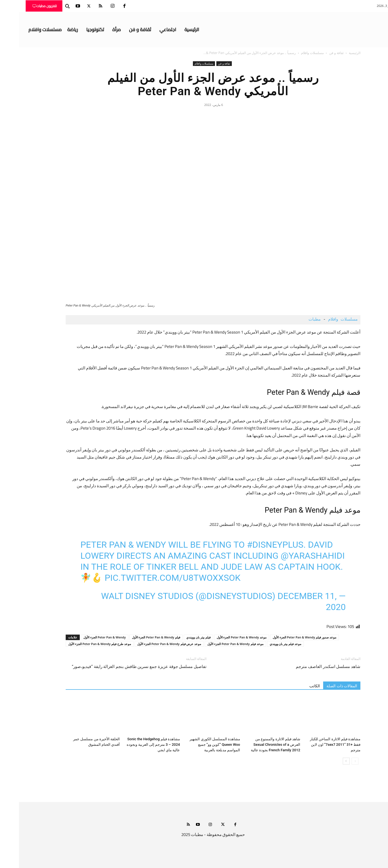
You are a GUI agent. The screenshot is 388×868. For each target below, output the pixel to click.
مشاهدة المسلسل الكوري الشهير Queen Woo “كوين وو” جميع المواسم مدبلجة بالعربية (196, 745)
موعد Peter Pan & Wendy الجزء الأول (223, 637)
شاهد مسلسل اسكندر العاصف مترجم (309, 667)
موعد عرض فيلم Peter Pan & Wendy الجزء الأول (150, 644)
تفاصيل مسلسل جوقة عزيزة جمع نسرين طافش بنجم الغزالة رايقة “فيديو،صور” (120, 667)
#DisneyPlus (256, 545)
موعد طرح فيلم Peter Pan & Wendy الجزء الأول (81, 644)
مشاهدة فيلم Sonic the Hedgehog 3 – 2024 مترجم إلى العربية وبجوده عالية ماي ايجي (134, 745)
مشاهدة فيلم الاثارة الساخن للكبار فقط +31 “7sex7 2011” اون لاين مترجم (316, 745)
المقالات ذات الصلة (323, 686)
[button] (48, 6)
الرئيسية (336, 53)
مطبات (294, 320)
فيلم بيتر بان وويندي (179, 637)
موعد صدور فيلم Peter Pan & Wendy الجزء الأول (285, 637)
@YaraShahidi (294, 556)
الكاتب (296, 686)
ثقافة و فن (317, 53)
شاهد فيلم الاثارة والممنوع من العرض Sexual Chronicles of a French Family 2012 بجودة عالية (257, 745)
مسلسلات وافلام (293, 53)
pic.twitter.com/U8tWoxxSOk (153, 578)
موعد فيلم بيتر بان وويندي (266, 644)
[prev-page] (336, 761)
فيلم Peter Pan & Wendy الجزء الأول (137, 637)
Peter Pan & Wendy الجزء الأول (86, 637)
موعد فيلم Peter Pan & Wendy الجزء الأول (216, 644)
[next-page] (327, 761)
